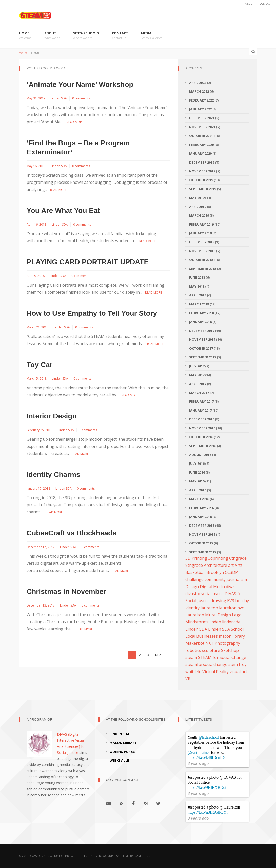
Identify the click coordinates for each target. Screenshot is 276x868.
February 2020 (201, 145)
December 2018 (202, 242)
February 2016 (201, 508)
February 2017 (201, 401)
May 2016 (197, 481)
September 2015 (203, 552)
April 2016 (198, 490)
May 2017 (197, 375)
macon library (232, 636)
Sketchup (230, 650)
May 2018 (197, 286)
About (249, 3)
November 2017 (202, 339)
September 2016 (203, 446)
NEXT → (161, 655)
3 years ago (198, 764)
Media (152, 36)
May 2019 (197, 198)
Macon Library (123, 743)
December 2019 (202, 162)
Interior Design (52, 416)
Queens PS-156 (122, 752)
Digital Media (212, 587)
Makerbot (195, 643)
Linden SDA (59, 98)
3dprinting (218, 558)
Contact (265, 3)
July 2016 (197, 463)
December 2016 (202, 419)
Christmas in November (66, 591)
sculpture (211, 650)
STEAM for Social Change (222, 657)
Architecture (215, 565)
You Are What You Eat (63, 210)
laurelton (209, 608)
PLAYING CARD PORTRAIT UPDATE (88, 262)
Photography (227, 643)
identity (192, 608)
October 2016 (201, 437)
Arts (239, 565)
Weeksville (119, 760)
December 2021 (202, 118)
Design (192, 587)
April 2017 (198, 384)
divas (231, 587)
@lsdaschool (209, 737)
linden (215, 622)
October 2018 (201, 260)
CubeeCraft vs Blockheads (72, 533)
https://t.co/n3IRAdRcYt (208, 812)
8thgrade (194, 565)
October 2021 (201, 136)
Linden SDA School (226, 629)
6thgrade (238, 558)
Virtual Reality (215, 672)
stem (233, 664)
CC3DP (231, 572)
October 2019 (201, 180)
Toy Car (40, 365)
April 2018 (198, 295)
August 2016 (200, 455)
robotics (193, 650)
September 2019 (203, 189)
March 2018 (199, 304)
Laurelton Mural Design (208, 615)
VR (188, 679)
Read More (75, 122)
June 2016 (197, 472)
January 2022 (200, 109)
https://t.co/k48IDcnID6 (207, 758)
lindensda (231, 622)
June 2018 (197, 277)
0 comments (81, 98)
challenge (194, 579)
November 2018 (202, 251)
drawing (218, 601)
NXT (210, 643)
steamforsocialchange (206, 664)
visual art (238, 672)
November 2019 (202, 171)
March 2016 (199, 499)
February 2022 (201, 100)
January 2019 (200, 233)
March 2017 (199, 393)
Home (25, 36)
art (231, 565)
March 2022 (199, 91)
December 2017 (202, 331)
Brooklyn (215, 572)
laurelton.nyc (231, 608)
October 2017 (201, 348)
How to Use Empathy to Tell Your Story (92, 313)
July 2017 (197, 366)
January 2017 (200, 410)
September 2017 (203, 357)
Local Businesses (202, 636)
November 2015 (202, 534)
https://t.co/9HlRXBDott (208, 787)
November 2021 (202, 127)
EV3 (231, 601)
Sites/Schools (86, 36)
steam (191, 657)
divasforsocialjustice (204, 594)
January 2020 (200, 153)
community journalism (226, 579)
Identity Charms (53, 475)
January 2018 (200, 322)
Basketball (195, 572)
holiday (242, 601)
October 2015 (201, 543)
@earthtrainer (199, 752)
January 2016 (200, 517)
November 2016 (202, 428)
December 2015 (202, 526)
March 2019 (199, 215)
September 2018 (203, 269)
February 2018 (201, 313)
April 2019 (198, 207)
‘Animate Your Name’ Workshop (80, 84)
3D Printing (196, 558)
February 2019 (201, 224)
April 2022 (198, 83)
